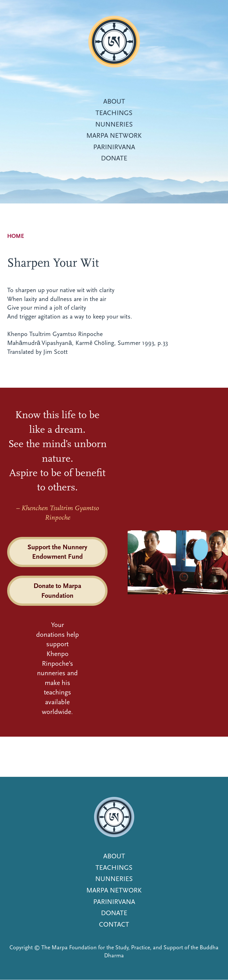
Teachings (114, 113)
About (114, 101)
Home (16, 236)
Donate (114, 158)
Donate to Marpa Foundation (57, 591)
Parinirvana (114, 147)
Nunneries (114, 124)
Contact (114, 924)
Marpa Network (114, 135)
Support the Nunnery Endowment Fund (57, 552)
